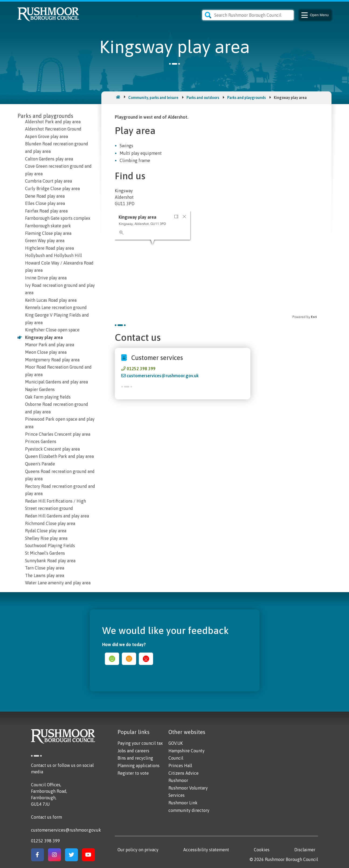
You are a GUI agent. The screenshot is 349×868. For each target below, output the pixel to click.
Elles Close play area (45, 203)
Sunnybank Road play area (50, 561)
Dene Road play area (45, 196)
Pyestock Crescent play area (52, 449)
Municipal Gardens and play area (56, 382)
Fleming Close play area (48, 233)
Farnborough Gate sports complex (58, 218)
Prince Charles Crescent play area (58, 434)
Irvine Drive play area (46, 278)
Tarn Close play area (45, 568)
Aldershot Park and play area (53, 122)
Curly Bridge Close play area (52, 188)
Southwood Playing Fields (50, 545)
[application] (216, 265)
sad (146, 659)
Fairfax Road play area (46, 211)
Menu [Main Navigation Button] (315, 15)
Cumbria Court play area (49, 181)
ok (129, 659)
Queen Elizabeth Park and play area (59, 456)
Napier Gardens (40, 389)
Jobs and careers (133, 751)
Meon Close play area (46, 352)
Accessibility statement (206, 850)
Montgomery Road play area (52, 360)
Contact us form (46, 817)
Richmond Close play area (50, 523)
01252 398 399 (141, 369)
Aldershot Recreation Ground (53, 129)
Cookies (262, 850)
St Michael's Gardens (45, 553)
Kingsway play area (44, 337)
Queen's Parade (40, 464)
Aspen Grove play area (46, 136)
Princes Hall (180, 766)
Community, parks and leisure (153, 98)
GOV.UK (176, 743)
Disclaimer (305, 850)
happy (112, 659)
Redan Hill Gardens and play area (57, 516)
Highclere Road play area (49, 248)
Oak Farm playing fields (48, 397)
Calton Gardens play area (49, 159)
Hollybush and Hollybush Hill (53, 255)
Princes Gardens (41, 441)
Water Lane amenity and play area (58, 583)
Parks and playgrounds (246, 98)
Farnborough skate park (48, 226)
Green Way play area (45, 241)
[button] (176, 217)
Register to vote (133, 773)
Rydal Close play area (46, 531)
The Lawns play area (45, 575)
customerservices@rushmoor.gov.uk (163, 376)
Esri (314, 317)
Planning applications (139, 766)
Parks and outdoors (203, 98)
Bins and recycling (135, 758)
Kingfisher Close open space (52, 330)
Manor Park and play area (50, 345)
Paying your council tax (140, 743)
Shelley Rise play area (46, 538)
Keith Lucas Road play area (51, 300)
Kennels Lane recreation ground (56, 307)
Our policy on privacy (138, 850)
